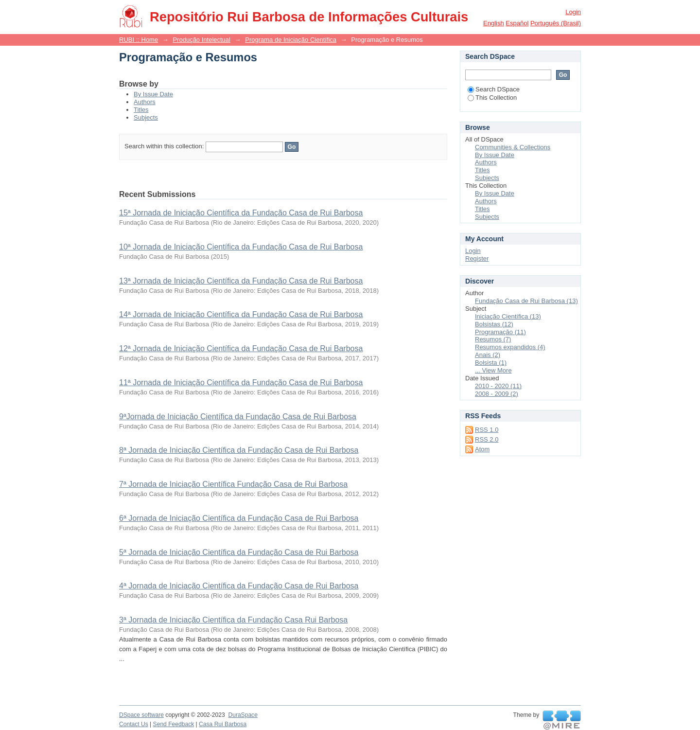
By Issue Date (153, 94)
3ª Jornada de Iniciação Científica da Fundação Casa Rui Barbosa (233, 620)
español (517, 23)
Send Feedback (174, 724)
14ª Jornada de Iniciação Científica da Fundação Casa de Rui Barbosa (241, 314)
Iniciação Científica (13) (508, 316)
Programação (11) (500, 332)
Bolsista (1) (491, 363)
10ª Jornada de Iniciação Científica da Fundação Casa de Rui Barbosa (241, 247)
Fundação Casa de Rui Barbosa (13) (526, 301)
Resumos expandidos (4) (510, 347)
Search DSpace (494, 89)
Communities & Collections (513, 147)
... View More (493, 370)
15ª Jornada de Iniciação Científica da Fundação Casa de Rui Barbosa (241, 213)
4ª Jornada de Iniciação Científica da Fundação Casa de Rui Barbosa (239, 586)
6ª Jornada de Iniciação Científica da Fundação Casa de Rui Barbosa (239, 518)
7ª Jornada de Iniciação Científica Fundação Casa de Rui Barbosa (233, 484)
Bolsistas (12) (494, 324)
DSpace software (141, 715)
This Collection (492, 98)
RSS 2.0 (487, 439)
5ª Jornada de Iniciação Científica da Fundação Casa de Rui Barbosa (239, 552)
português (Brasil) (556, 23)
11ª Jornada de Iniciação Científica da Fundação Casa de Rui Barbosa (241, 383)
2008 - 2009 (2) (497, 394)
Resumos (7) (493, 339)
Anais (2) (488, 355)
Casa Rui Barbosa (223, 724)
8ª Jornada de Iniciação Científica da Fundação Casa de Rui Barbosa (239, 450)
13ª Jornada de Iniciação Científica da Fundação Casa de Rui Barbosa (241, 281)
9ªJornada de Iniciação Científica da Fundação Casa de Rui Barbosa (238, 417)
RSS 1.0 (487, 430)
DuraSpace (243, 715)
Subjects (146, 117)
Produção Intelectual (201, 40)
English (494, 23)
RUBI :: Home (139, 40)
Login (573, 12)
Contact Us (134, 724)
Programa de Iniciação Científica (291, 40)
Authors (145, 102)
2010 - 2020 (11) (498, 386)
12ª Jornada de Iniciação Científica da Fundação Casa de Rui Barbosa (241, 348)
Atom (482, 449)
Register (477, 258)
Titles (141, 110)
